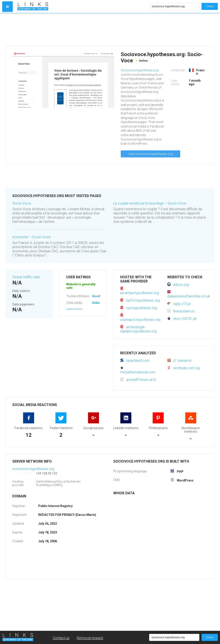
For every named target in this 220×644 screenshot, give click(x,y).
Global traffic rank (26, 277)
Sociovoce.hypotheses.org (140, 70)
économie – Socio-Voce (32, 237)
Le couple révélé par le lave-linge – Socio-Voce (150, 203)
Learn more (74, 309)
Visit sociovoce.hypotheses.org (150, 154)
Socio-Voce (22, 203)
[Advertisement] (82, 30)
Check (210, 6)
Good (96, 296)
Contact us (61, 638)
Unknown (99, 303)
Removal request (90, 638)
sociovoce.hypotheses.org (33, 469)
